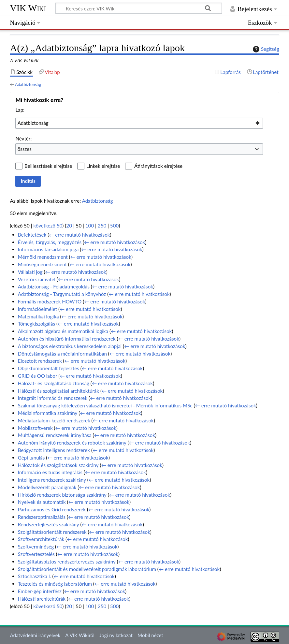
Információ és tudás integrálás (50, 472)
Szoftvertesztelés (36, 554)
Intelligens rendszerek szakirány (52, 480)
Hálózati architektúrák (42, 599)
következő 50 (48, 226)
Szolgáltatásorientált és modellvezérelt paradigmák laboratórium (87, 569)
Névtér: (23, 139)
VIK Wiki (28, 8)
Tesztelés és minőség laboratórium (55, 584)
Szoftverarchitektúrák (41, 539)
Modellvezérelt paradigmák (47, 487)
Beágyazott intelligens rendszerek (54, 450)
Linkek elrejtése (103, 166)
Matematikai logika (38, 316)
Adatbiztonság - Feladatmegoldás (54, 286)
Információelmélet (37, 309)
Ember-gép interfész (40, 591)
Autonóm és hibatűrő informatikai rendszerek (67, 339)
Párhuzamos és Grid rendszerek (52, 509)
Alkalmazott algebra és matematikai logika (63, 331)
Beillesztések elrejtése (48, 166)
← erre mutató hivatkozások (79, 235)
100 (90, 226)
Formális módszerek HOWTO (50, 301)
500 (114, 226)
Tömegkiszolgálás (36, 324)
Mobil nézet (150, 635)
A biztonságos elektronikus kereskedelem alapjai (70, 346)
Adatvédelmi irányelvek (35, 635)
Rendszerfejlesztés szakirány (49, 524)
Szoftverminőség (36, 547)
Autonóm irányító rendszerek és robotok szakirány (72, 443)
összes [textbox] (25, 149)
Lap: (20, 110)
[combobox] (139, 123)
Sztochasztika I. (35, 576)
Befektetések (32, 235)
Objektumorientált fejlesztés (49, 368)
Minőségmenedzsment (42, 264)
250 (102, 226)
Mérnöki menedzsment (43, 257)
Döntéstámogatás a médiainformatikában (62, 354)
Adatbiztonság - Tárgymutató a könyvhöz (62, 294)
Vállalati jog (30, 272)
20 (69, 226)
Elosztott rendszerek (40, 361)
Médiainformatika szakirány (48, 413)
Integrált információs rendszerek (53, 398)
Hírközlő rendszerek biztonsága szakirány (62, 495)
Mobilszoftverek (35, 428)
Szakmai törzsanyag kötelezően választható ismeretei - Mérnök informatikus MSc (105, 405)
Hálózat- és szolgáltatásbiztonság (54, 383)
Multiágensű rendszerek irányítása (55, 435)
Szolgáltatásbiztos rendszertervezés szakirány (67, 562)
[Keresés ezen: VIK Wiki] (139, 8)
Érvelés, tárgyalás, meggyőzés (50, 242)
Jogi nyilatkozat (116, 635)
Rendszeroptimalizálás (42, 517)
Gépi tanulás (31, 458)
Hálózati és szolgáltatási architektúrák (58, 391)
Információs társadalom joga (48, 249)
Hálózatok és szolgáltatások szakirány (58, 465)
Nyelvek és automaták (42, 502)
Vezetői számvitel (37, 279)
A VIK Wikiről (80, 635)
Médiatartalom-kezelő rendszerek (54, 420)
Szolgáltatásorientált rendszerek (52, 532)
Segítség (265, 49)
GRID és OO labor (38, 376)
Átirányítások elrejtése (158, 166)
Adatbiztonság (28, 84)
